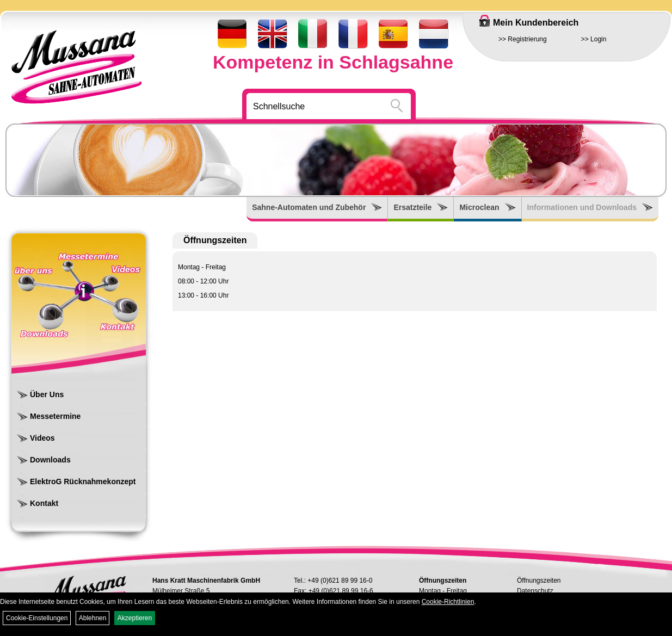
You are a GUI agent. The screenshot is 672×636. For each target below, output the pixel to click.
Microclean (479, 207)
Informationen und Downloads (582, 207)
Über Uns (47, 394)
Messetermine (55, 416)
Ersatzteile (412, 207)
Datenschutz (535, 591)
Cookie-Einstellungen (37, 618)
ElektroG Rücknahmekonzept (83, 481)
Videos (42, 438)
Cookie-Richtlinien (448, 602)
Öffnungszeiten (539, 581)
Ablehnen (93, 618)
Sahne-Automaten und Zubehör (309, 207)
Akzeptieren (135, 618)
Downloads (50, 460)
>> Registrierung (523, 39)
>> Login (594, 39)
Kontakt (44, 503)
